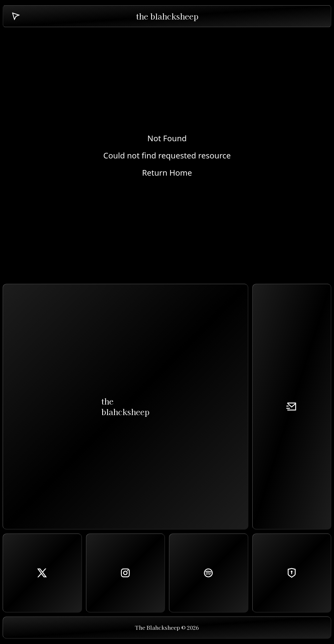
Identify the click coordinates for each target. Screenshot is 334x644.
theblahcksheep (125, 406)
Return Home (167, 173)
